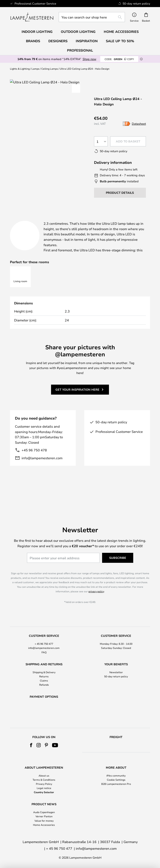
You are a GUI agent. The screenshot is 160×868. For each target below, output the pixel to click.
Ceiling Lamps (50, 69)
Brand (19, 224)
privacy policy (96, 580)
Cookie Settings (116, 780)
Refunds (44, 674)
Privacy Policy (44, 784)
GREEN (119, 59)
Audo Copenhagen (44, 812)
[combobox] (92, 17)
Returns (44, 665)
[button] (76, 89)
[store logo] (32, 17)
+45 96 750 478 (34, 465)
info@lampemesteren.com (42, 473)
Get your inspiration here (77, 404)
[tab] (40, 219)
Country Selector (44, 792)
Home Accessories (44, 825)
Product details (99, 219)
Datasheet (139, 124)
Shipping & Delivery (44, 661)
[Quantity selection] (101, 141)
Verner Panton (44, 816)
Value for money (44, 821)
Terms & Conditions (44, 780)
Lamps (35, 69)
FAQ (44, 641)
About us (44, 775)
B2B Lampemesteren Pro (116, 784)
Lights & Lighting (20, 69)
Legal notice (44, 788)
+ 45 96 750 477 (44, 633)
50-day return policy (116, 665)
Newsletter (116, 661)
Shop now (89, 59)
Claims (44, 670)
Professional (80, 50)
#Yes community (116, 775)
